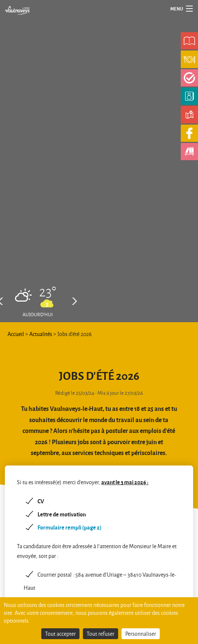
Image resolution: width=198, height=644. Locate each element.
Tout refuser (100, 634)
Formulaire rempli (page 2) (70, 527)
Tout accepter (60, 634)
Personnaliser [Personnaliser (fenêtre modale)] (141, 634)
